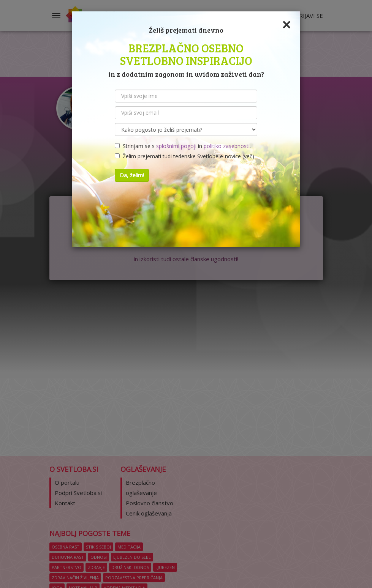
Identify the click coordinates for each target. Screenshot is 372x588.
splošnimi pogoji (176, 146)
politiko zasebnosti (227, 146)
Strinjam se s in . (183, 146)
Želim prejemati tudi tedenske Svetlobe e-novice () (184, 156)
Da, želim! (132, 175)
